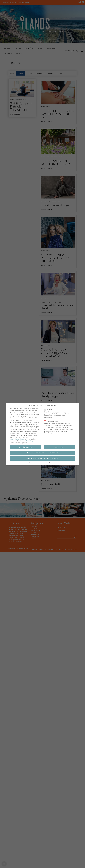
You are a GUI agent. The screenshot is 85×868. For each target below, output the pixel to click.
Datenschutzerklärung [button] (43, 463)
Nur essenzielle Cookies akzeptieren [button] (43, 453)
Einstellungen (30, 441)
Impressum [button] (53, 463)
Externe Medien (51, 421)
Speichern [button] (60, 447)
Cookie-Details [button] (33, 463)
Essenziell (49, 410)
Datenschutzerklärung (17, 439)
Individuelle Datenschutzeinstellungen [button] (43, 458)
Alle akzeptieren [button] (25, 447)
